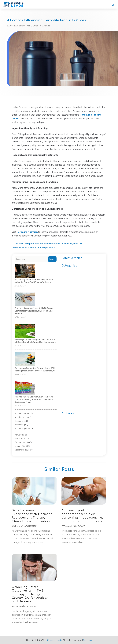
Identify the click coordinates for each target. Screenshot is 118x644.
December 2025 (22, 450)
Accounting (20, 425)
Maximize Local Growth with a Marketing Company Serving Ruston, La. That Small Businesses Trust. (34, 399)
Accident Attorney (23, 413)
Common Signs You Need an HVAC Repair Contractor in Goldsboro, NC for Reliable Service (34, 311)
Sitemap (87, 640)
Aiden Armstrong (17, 26)
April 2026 (19, 435)
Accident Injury (21, 417)
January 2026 (21, 446)
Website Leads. (54, 640)
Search (52, 259)
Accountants (20, 421)
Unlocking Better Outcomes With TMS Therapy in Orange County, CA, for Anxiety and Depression (30, 594)
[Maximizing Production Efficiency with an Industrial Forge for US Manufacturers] (25, 271)
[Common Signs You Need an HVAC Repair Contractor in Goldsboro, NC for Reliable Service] (25, 300)
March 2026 (20, 439)
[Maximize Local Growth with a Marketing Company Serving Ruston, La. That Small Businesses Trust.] (25, 388)
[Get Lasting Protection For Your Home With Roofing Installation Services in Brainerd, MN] (25, 360)
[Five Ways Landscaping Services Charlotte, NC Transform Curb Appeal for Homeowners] (25, 331)
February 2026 (21, 442)
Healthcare (45, 26)
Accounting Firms (22, 428)
